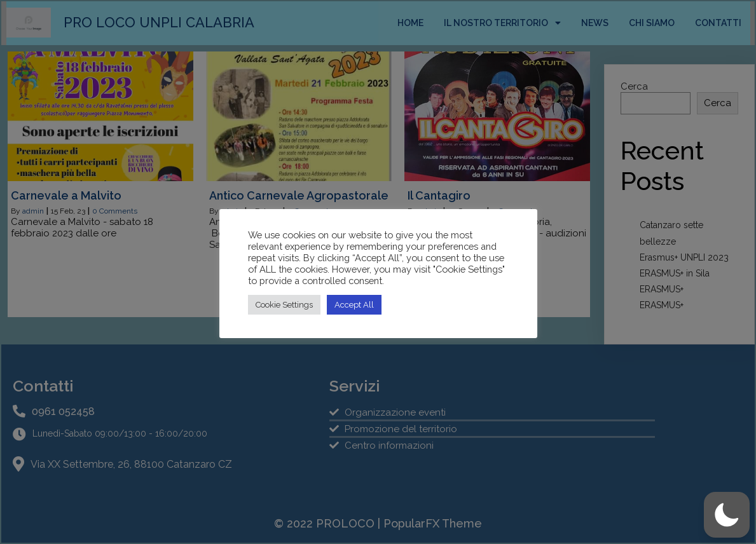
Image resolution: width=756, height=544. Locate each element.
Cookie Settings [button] (284, 305)
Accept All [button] (354, 305)
